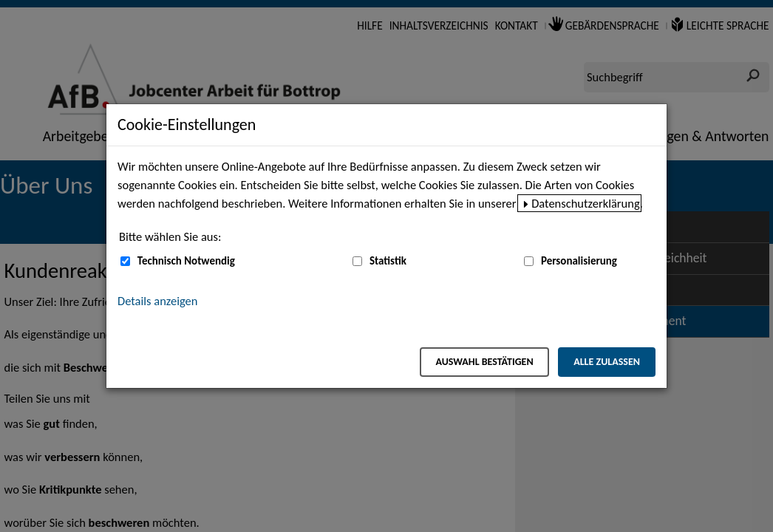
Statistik (388, 261)
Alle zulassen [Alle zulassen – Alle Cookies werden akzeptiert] (607, 362)
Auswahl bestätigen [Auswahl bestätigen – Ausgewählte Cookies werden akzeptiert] (484, 362)
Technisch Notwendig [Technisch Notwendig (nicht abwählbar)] (186, 261)
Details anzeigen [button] (157, 301)
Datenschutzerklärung (586, 203)
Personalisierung (579, 261)
